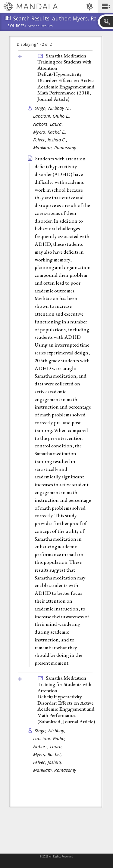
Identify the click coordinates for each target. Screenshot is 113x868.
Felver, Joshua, (48, 762)
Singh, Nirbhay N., (53, 108)
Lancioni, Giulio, (50, 738)
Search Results (40, 26)
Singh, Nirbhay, (51, 731)
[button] (105, 6)
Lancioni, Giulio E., (53, 116)
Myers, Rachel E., (51, 132)
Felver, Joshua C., (51, 140)
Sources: (17, 26)
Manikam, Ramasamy (55, 148)
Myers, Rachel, (48, 754)
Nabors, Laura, (49, 124)
